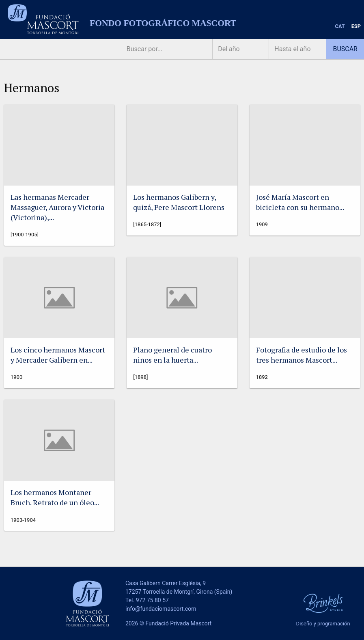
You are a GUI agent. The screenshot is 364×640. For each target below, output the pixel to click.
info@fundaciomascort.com (161, 609)
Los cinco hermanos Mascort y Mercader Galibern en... (58, 355)
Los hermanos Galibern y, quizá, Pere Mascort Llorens (179, 202)
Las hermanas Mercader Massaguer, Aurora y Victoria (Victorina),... (57, 207)
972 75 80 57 (152, 600)
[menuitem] (340, 27)
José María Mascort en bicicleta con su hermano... (300, 202)
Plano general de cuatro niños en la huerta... (172, 355)
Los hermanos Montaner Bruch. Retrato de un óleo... (55, 497)
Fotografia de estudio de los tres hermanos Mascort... (302, 355)
